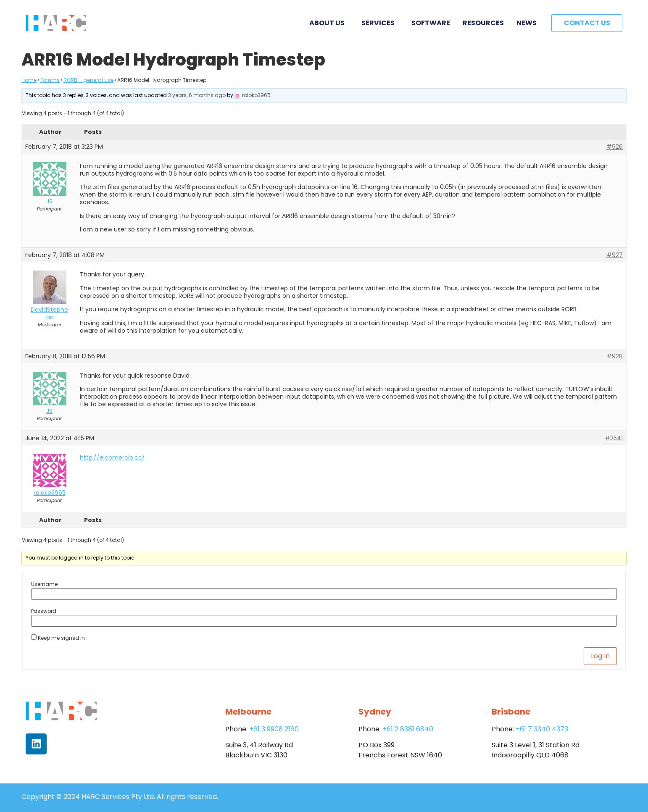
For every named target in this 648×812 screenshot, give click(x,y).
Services (380, 23)
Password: (44, 611)
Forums (50, 80)
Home (29, 80)
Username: (45, 584)
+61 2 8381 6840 (408, 729)
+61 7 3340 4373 (542, 729)
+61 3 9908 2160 (274, 729)
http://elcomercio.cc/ (112, 457)
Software (431, 23)
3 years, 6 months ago (197, 95)
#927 (615, 255)
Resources (483, 23)
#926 (615, 147)
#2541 (614, 438)
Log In (600, 656)
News (527, 23)
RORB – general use (88, 80)
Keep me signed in (61, 638)
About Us (329, 23)
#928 (615, 356)
